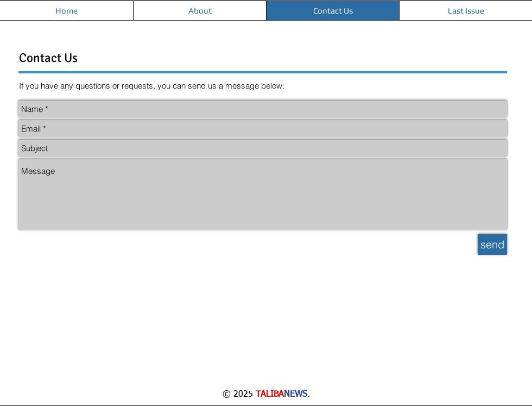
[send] (492, 245)
